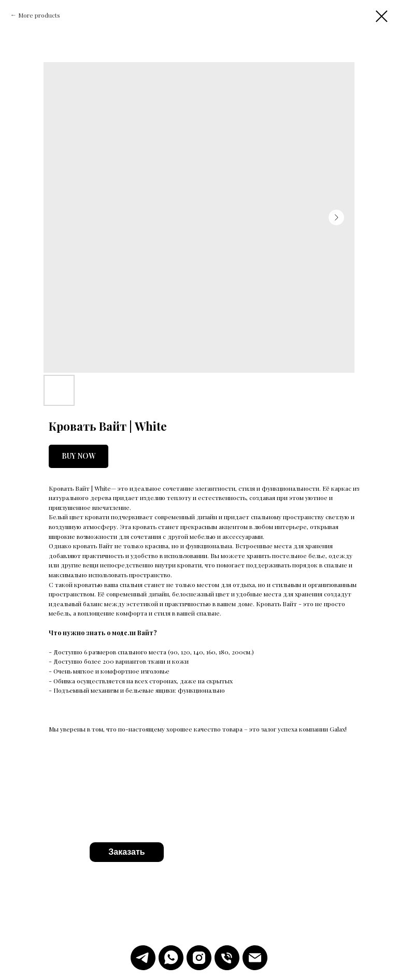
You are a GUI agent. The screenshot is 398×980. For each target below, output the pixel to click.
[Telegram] (143, 958)
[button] (127, 852)
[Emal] (255, 958)
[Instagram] (199, 958)
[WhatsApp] (171, 958)
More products (39, 15)
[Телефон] (227, 958)
